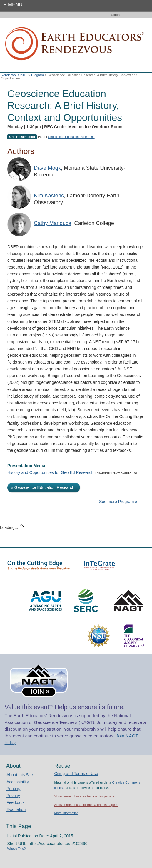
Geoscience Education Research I (71, 137)
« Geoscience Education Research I (44, 487)
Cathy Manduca (52, 223)
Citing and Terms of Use (76, 774)
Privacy (13, 796)
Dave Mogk (47, 168)
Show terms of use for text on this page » (84, 796)
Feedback (15, 802)
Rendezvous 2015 (14, 75)
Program (37, 75)
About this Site (20, 775)
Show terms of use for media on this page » (86, 805)
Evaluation (16, 809)
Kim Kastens (49, 196)
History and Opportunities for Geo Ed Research (50, 472)
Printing (13, 789)
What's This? (16, 849)
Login (115, 15)
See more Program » (118, 502)
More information (66, 813)
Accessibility (18, 782)
